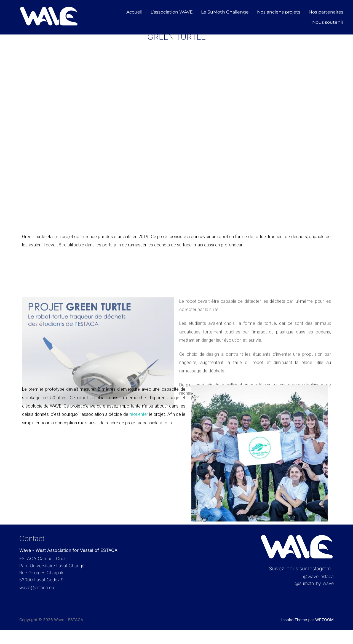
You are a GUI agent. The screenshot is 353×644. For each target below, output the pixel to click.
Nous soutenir (328, 22)
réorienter (138, 428)
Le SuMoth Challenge (225, 12)
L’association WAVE (172, 12)
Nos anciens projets (279, 12)
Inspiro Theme (294, 634)
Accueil (134, 12)
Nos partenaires (326, 12)
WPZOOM (324, 634)
